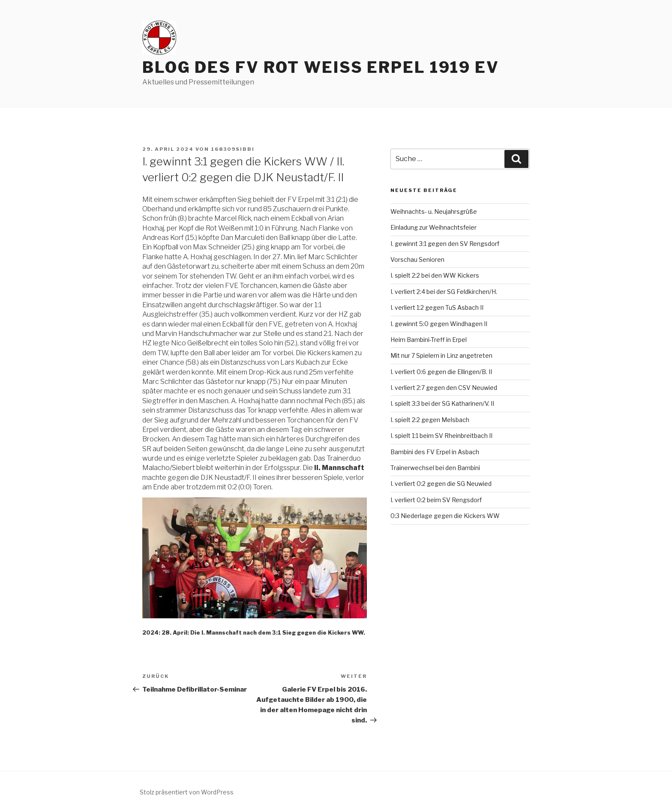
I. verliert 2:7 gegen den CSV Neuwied (444, 388)
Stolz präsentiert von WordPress (187, 792)
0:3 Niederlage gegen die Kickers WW (445, 516)
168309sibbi (233, 149)
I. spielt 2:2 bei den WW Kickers (435, 275)
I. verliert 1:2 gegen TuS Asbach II (437, 307)
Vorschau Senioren (417, 259)
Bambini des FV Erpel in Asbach (435, 452)
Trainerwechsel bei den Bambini (435, 468)
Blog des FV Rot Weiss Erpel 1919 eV (321, 67)
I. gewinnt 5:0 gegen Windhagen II (439, 324)
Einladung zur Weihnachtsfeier (433, 227)
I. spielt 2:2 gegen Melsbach (430, 420)
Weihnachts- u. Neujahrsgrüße (434, 211)
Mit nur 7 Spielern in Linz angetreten (441, 355)
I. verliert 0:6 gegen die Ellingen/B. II (441, 372)
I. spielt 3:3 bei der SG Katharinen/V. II (442, 403)
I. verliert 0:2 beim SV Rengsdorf (436, 500)
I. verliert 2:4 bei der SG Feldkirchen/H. (444, 292)
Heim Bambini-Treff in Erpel (429, 340)
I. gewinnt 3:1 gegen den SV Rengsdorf (445, 244)
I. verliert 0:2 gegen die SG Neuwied (441, 484)
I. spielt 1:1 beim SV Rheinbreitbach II (441, 436)
